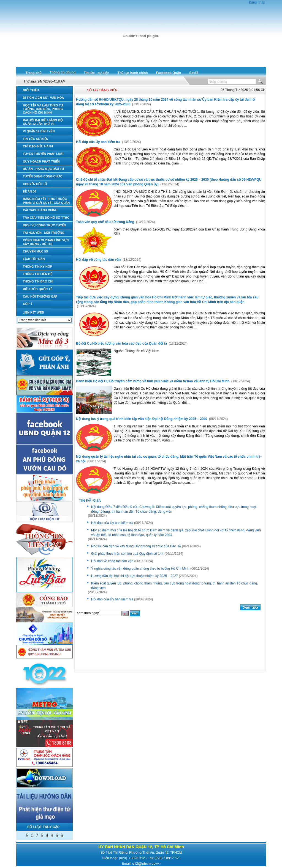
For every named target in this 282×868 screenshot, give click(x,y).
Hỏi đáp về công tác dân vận (99, 260)
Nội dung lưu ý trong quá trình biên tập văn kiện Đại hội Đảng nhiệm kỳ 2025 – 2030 (142, 419)
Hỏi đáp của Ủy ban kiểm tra (99, 142)
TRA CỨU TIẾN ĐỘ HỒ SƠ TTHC (46, 218)
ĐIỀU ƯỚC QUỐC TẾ (37, 289)
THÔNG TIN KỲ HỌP (37, 267)
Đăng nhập (257, 2)
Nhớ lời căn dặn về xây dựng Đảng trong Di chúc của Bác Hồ (136, 546)
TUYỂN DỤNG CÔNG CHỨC (43, 176)
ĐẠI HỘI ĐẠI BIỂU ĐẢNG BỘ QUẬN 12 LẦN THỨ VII (43, 122)
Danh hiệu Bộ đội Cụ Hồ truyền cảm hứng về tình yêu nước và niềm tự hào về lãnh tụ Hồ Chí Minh (153, 381)
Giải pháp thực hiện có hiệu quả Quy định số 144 (127, 554)
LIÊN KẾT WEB (33, 312)
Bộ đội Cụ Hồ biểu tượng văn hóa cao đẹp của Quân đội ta (122, 344)
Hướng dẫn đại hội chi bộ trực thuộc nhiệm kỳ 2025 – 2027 (135, 576)
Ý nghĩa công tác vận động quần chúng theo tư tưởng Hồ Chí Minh (140, 568)
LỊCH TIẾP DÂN (34, 259)
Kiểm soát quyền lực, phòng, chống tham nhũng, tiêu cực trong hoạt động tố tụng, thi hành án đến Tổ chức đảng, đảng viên (174, 586)
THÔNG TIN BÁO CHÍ (38, 281)
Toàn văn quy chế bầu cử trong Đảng (106, 222)
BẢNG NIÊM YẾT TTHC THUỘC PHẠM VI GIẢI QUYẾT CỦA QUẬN (46, 201)
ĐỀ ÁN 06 (29, 191)
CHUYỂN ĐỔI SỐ (35, 184)
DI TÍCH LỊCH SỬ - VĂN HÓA (43, 98)
